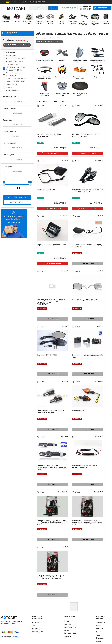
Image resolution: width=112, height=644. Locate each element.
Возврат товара (99, 634)
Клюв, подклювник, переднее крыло (80, 61)
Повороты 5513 (79, 410)
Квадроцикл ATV (12, 64)
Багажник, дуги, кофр (45, 60)
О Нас (67, 621)
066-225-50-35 (85, 6)
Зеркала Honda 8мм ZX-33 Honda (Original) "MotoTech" (86, 136)
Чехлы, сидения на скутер (80, 95)
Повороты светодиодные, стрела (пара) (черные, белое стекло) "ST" (51, 577)
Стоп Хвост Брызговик (45, 95)
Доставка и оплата (100, 624)
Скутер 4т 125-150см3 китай (16, 79)
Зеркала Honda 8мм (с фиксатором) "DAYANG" (87, 246)
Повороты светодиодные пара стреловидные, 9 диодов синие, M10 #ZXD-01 (52, 468)
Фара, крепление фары (62, 95)
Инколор (15, 637)
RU (15, 2)
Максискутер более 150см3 (16, 67)
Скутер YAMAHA (12, 90)
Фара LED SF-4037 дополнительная (52, 245)
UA (9, 2)
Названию (66, 102)
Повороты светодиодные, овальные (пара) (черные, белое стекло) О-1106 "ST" (52, 523)
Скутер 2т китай (12, 76)
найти (53, 8)
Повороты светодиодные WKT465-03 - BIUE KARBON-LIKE (88, 191)
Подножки (98, 77)
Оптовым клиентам (72, 634)
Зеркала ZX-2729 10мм (47, 190)
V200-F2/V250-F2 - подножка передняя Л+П (49, 136)
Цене (55, 102)
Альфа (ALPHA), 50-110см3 (16, 59)
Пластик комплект (62, 77)
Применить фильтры (17, 197)
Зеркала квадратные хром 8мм (85, 300)
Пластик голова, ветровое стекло (45, 78)
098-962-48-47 (85, 9)
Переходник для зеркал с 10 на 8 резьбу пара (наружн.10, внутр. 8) (51, 411)
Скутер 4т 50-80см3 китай (15, 82)
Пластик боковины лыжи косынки (98, 61)
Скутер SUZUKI (12, 87)
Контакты (68, 637)
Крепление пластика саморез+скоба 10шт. (88, 356)
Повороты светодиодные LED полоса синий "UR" (84, 467)
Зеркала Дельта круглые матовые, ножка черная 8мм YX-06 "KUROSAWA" (51, 302)
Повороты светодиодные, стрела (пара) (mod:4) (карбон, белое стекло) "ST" (87, 523)
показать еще (17, 102)
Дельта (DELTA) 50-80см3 (15, 62)
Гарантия (100, 629)
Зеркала (62, 60)
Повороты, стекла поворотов (80, 78)
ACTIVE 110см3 (12, 56)
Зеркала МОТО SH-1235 (47, 355)
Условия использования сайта (70, 627)
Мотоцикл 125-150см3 (14, 70)
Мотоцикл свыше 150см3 (15, 73)
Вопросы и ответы (100, 640)
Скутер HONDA (12, 85)
